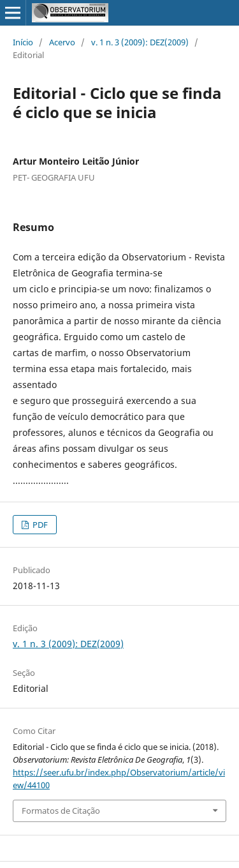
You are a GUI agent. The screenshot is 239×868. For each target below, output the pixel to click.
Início (23, 42)
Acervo (62, 42)
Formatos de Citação (61, 811)
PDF (39, 525)
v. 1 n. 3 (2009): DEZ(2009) (140, 42)
